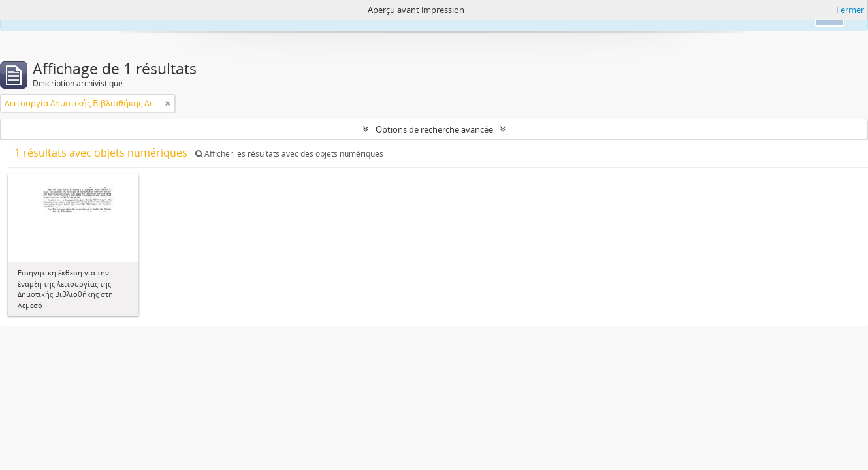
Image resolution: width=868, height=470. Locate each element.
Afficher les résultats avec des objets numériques (289, 154)
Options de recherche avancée (434, 129)
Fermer (850, 10)
